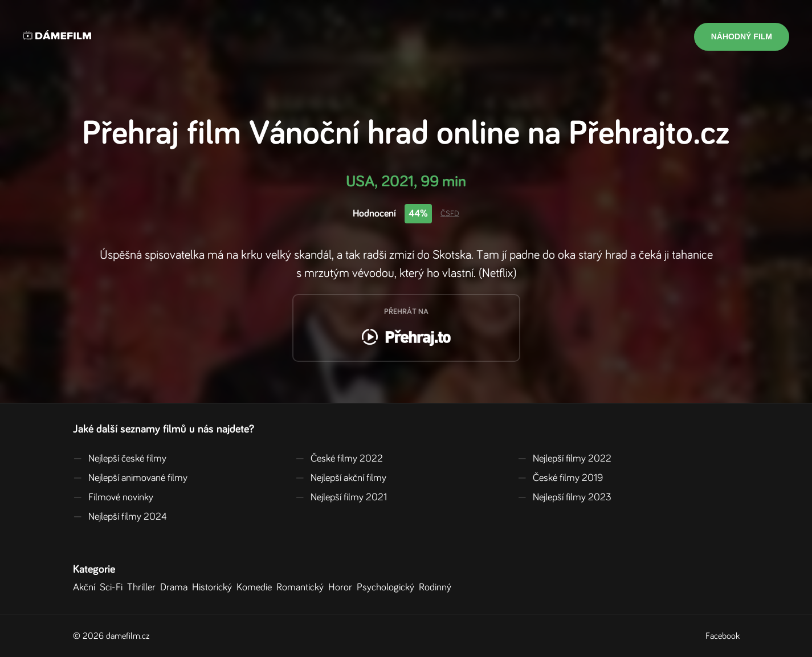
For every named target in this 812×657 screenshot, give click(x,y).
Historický (214, 587)
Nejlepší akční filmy (341, 478)
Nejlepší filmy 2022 (564, 459)
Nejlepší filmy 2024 (120, 517)
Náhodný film (742, 36)
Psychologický (388, 587)
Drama (176, 587)
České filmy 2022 (339, 459)
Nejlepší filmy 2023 (564, 497)
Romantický (302, 587)
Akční (86, 587)
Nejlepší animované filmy (130, 478)
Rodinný (437, 587)
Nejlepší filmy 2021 (341, 497)
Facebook (723, 636)
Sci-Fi (113, 587)
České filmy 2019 (560, 478)
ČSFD (450, 214)
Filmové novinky (113, 497)
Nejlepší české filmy (120, 459)
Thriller (144, 587)
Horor (342, 587)
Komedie (256, 587)
